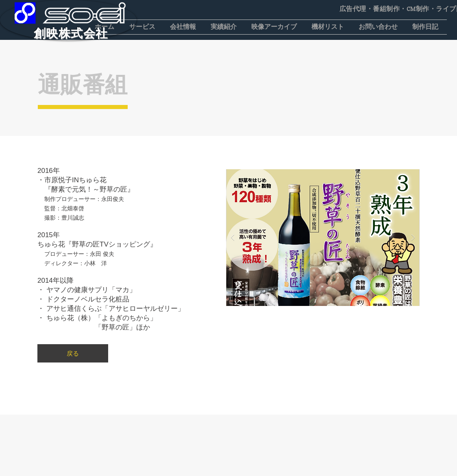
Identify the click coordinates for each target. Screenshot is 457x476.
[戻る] (73, 353)
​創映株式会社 (71, 33)
